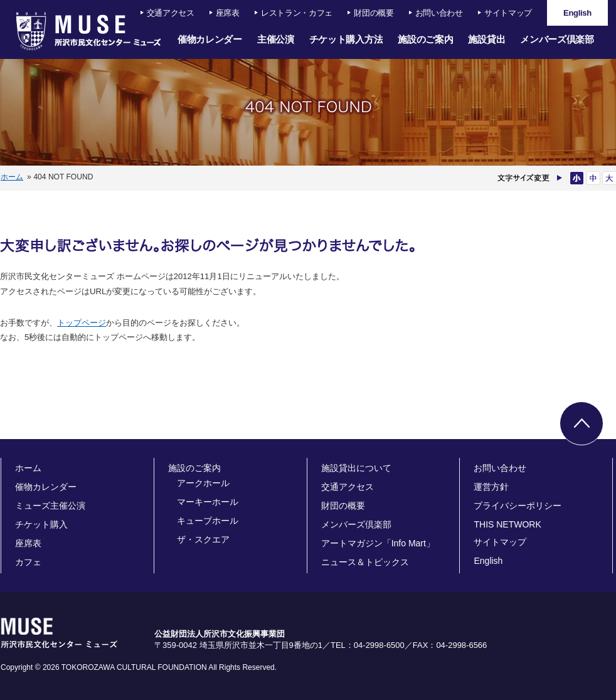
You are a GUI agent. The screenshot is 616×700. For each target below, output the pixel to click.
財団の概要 (374, 13)
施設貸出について (356, 468)
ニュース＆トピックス (365, 562)
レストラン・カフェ (297, 13)
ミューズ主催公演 (50, 506)
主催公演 (276, 39)
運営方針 (491, 487)
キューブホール (208, 521)
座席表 (228, 13)
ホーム (12, 177)
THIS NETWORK (507, 524)
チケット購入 (41, 524)
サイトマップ (508, 13)
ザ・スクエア (203, 539)
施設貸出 (486, 39)
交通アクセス (171, 13)
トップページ (82, 323)
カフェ (28, 562)
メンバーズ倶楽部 (557, 39)
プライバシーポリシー (518, 506)
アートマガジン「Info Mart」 (378, 543)
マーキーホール (208, 502)
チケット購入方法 (346, 39)
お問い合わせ (439, 13)
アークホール (203, 483)
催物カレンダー (210, 39)
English (488, 561)
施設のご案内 (425, 39)
